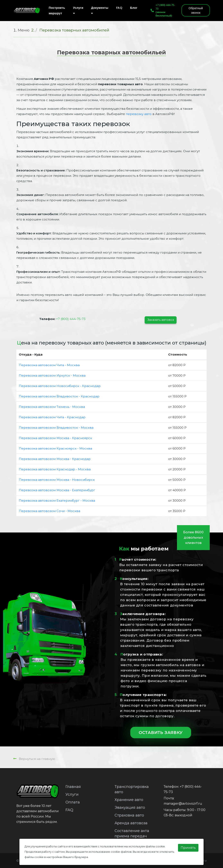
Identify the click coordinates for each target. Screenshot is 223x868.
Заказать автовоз (161, 320)
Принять (188, 848)
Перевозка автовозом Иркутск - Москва (52, 375)
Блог (134, 8)
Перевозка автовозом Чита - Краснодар (52, 417)
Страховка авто (129, 815)
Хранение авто (129, 800)
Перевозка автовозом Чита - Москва (49, 365)
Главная (73, 787)
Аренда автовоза (131, 823)
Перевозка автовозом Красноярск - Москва (55, 448)
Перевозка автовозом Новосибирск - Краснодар (60, 386)
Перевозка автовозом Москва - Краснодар (55, 459)
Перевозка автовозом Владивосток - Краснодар (59, 396)
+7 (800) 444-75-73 (165, 7)
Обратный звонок (196, 10)
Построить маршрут (57, 10)
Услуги (78, 10)
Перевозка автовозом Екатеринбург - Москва (57, 501)
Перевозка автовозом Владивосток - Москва (56, 428)
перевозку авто (139, 114)
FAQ (119, 8)
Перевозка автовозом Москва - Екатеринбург (57, 490)
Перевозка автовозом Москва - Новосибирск (57, 480)
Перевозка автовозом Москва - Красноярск (55, 438)
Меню (24, 30)
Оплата (73, 802)
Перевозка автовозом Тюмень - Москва (52, 407)
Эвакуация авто (130, 808)
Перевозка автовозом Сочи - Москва (50, 511)
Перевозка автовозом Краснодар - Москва (55, 469)
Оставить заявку (161, 733)
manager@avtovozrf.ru (183, 804)
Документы (100, 10)
